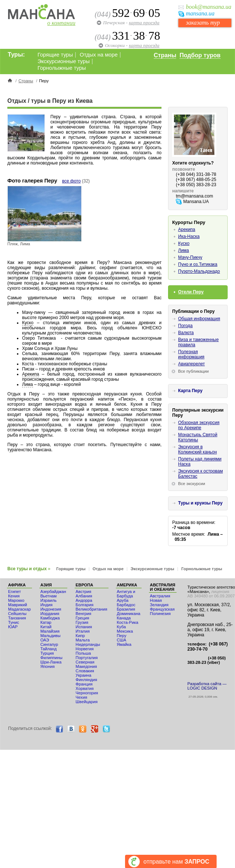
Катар (46, 622)
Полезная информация (191, 354)
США (122, 640)
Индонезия (51, 609)
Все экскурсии (192, 484)
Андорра (84, 600)
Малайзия (50, 631)
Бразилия (126, 609)
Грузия (82, 622)
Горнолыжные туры (62, 68)
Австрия (84, 592)
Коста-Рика (128, 622)
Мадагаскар (19, 609)
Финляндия (87, 680)
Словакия (85, 671)
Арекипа (31, 374)
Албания (84, 596)
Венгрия (83, 614)
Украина (84, 675)
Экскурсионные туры (64, 61)
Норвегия (85, 649)
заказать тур (203, 23)
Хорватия (85, 688)
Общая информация (199, 319)
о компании (61, 23)
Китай (46, 627)
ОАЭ (45, 640)
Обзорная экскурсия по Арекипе (199, 425)
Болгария (85, 605)
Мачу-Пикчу (190, 257)
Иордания (50, 614)
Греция (83, 618)
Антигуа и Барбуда (126, 594)
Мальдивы (51, 636)
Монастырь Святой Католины (198, 437)
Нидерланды (88, 644)
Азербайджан (53, 592)
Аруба (123, 600)
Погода (185, 326)
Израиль (49, 600)
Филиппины (51, 658)
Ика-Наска (189, 236)
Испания (84, 627)
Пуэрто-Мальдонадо (199, 271)
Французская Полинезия (162, 611)
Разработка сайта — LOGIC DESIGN (207, 686)
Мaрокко (16, 600)
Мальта (83, 640)
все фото (72, 181)
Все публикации (193, 371)
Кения (14, 596)
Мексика (125, 631)
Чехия (81, 697)
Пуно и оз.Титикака (198, 264)
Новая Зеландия (159, 603)
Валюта (186, 333)
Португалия (87, 658)
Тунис (14, 622)
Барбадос (126, 605)
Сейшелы (17, 614)
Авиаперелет (191, 364)
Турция (47, 653)
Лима (28, 384)
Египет (15, 592)
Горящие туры (55, 55)
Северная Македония (86, 664)
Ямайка (124, 644)
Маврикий (17, 605)
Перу (122, 636)
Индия (47, 605)
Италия (83, 631)
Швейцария (87, 702)
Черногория (87, 693)
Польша (83, 653)
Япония (48, 666)
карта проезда (144, 23)
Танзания (17, 618)
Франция (84, 684)
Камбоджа (50, 618)
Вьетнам (49, 596)
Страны (165, 55)
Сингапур (49, 644)
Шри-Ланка (51, 662)
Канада (124, 618)
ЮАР (13, 627)
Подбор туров (200, 55)
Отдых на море (99, 55)
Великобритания (92, 609)
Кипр (80, 636)
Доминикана (129, 614)
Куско (28, 323)
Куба (122, 627)
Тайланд (49, 649)
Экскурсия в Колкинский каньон (197, 449)
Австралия (160, 596)
